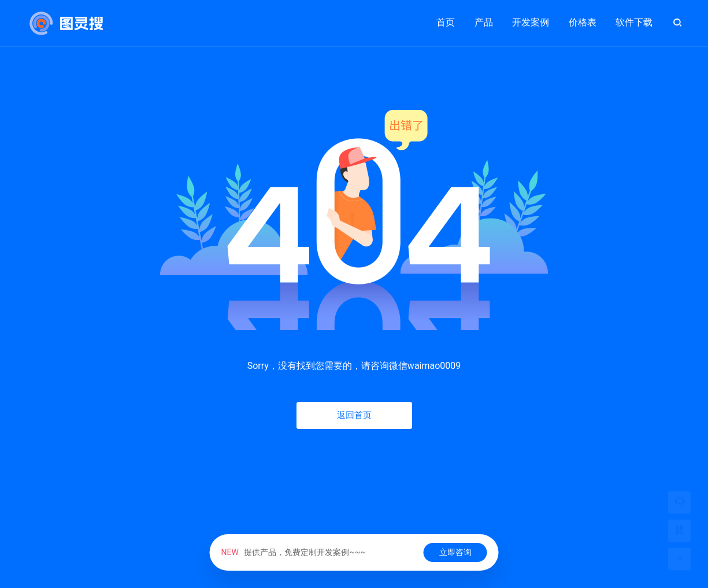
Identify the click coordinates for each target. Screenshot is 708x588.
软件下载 (634, 22)
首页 (446, 22)
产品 (484, 17)
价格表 (583, 22)
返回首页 (354, 415)
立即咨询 (455, 552)
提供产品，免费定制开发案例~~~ (293, 552)
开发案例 (531, 17)
